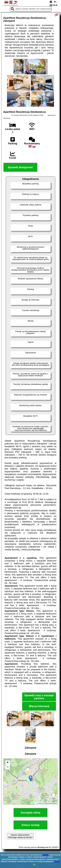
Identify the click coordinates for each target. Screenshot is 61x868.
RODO (57, 861)
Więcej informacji (39, 706)
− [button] (8, 767)
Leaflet (39, 803)
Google (46, 855)
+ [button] (8, 763)
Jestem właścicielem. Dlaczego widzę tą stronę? (20, 836)
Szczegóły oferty (30, 813)
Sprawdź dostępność (20, 167)
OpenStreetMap (51, 803)
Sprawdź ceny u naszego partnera (39, 697)
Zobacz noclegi (30, 825)
